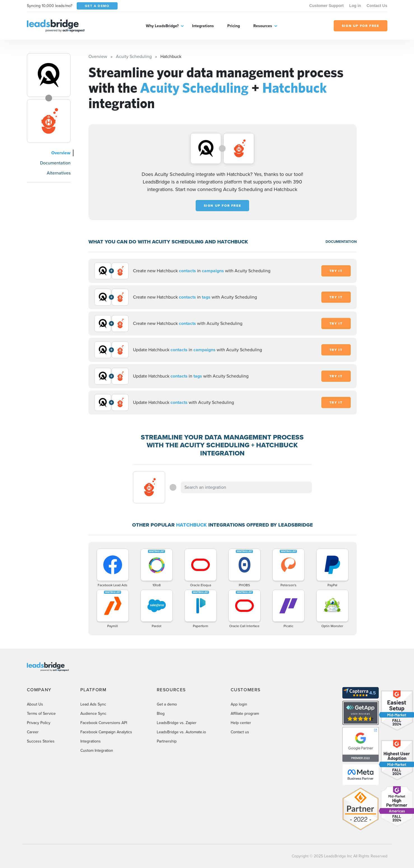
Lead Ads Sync (93, 704)
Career (33, 732)
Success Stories (41, 741)
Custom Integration (97, 751)
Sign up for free (223, 206)
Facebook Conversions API (104, 723)
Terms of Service (41, 714)
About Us (35, 704)
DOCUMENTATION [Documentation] (341, 242)
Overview (61, 153)
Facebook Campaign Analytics (106, 732)
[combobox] (246, 487)
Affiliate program (245, 714)
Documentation (55, 163)
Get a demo (167, 704)
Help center (241, 723)
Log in (355, 6)
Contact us (240, 732)
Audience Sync (93, 714)
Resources (263, 26)
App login (239, 704)
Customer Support (327, 6)
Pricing (234, 26)
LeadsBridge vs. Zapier (177, 723)
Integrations (203, 26)
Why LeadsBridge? (162, 26)
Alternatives (59, 173)
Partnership (167, 741)
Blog (161, 714)
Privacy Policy (39, 723)
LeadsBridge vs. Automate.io (181, 732)
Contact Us (377, 6)
